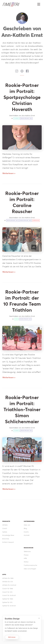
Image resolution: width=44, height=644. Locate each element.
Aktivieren (12, 637)
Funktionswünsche (30, 565)
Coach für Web (8, 589)
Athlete (5, 525)
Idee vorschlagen (30, 569)
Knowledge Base (8, 535)
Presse (26, 555)
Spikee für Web (8, 599)
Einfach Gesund (8, 542)
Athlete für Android (9, 585)
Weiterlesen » (9, 173)
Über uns (27, 525)
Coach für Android (9, 595)
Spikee (5, 532)
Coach (5, 528)
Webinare (27, 551)
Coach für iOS (7, 592)
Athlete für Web (8, 578)
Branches (6, 539)
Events (26, 532)
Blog (25, 528)
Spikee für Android (9, 606)
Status (26, 562)
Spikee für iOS (7, 602)
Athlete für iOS (8, 582)
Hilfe (25, 558)
